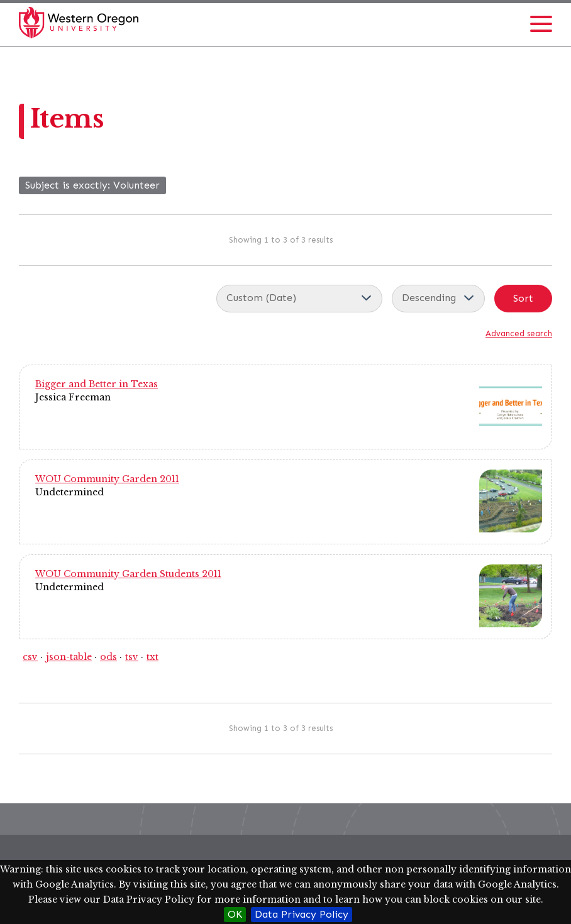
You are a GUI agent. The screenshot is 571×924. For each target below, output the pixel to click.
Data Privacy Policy (302, 914)
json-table (69, 657)
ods (108, 657)
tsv (132, 657)
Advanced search (519, 333)
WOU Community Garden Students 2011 (128, 574)
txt (152, 657)
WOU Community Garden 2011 (107, 479)
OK (235, 914)
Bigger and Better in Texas (97, 384)
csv (30, 657)
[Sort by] (299, 299)
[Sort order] (438, 299)
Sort (523, 298)
